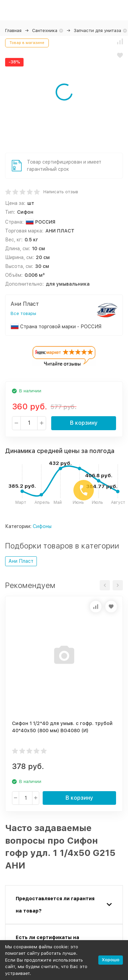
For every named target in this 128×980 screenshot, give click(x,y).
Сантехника (45, 31)
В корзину (84, 423)
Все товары (23, 313)
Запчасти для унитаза (97, 31)
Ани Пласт (21, 561)
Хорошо (111, 960)
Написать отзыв (61, 192)
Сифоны (42, 526)
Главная (13, 31)
